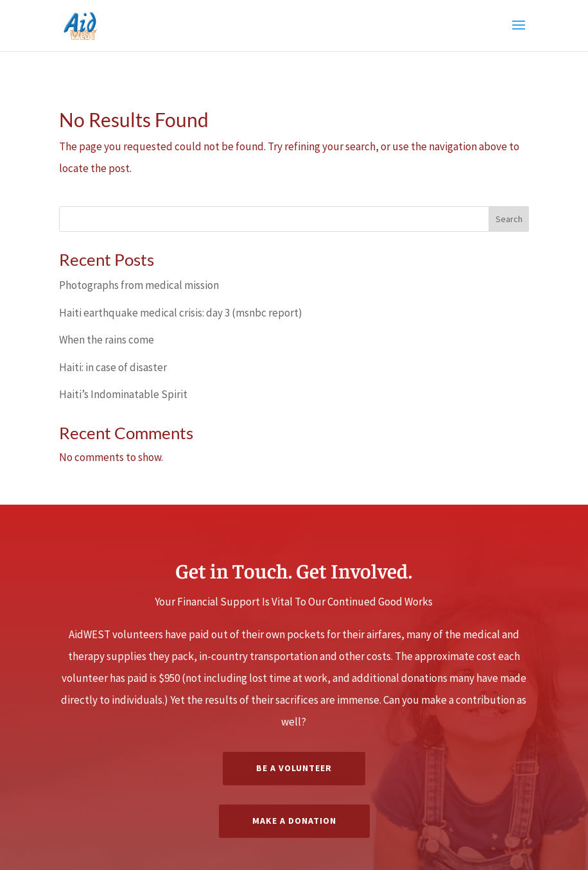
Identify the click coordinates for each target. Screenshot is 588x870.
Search (509, 219)
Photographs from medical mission (139, 285)
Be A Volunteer (294, 768)
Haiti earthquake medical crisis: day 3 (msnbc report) (181, 313)
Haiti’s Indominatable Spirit (123, 394)
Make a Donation (294, 821)
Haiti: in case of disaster (113, 367)
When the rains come (107, 340)
